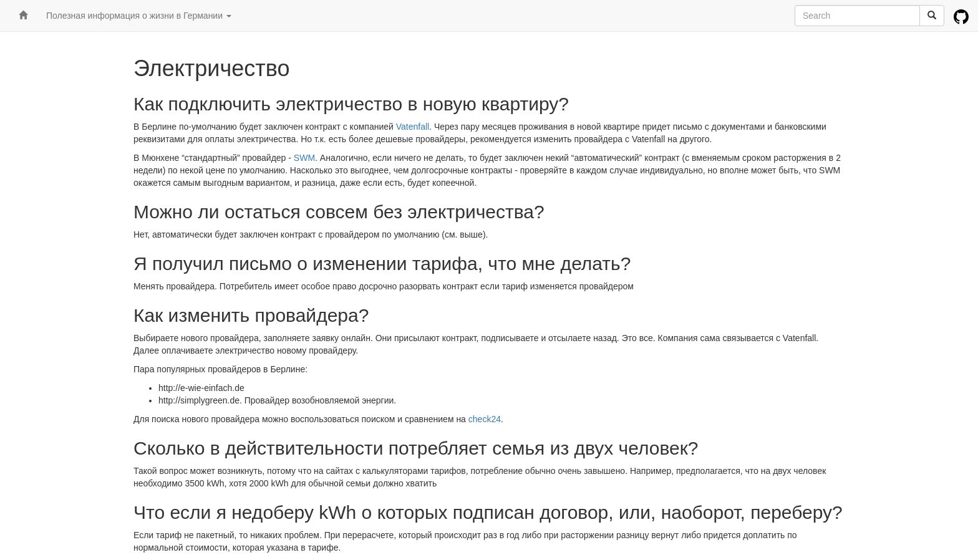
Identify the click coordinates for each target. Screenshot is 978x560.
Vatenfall (413, 127)
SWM (304, 158)
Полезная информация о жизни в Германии (139, 16)
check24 (485, 419)
